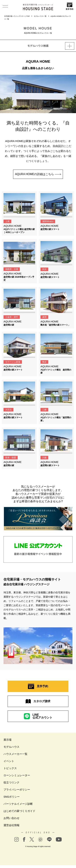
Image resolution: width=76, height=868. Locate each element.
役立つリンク (11, 782)
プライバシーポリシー (17, 790)
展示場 (8, 740)
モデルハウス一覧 (40, 16)
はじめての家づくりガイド (19, 811)
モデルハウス (11, 747)
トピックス (10, 768)
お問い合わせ (11, 818)
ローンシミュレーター (17, 775)
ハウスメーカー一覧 (15, 754)
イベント (9, 761)
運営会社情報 (11, 825)
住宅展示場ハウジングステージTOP (17, 16)
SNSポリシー (12, 797)
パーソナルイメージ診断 (18, 804)
